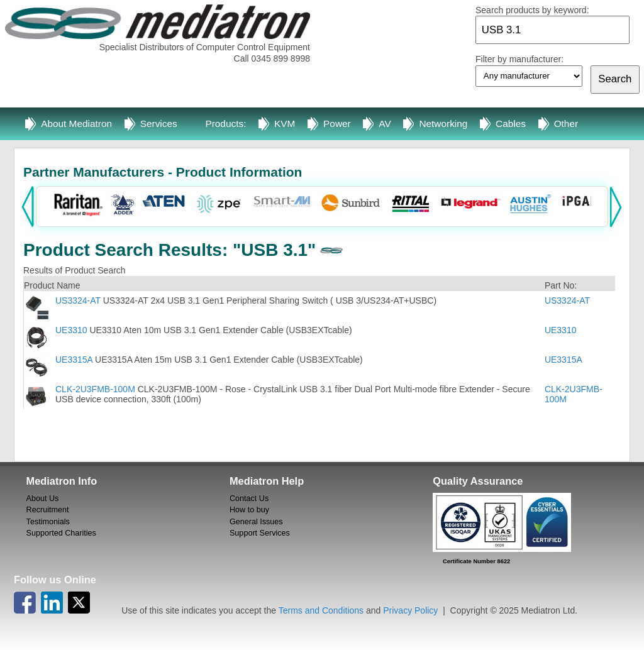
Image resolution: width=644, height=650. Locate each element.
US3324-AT (78, 300)
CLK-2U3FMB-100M (95, 389)
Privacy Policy (410, 610)
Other (566, 124)
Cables (511, 124)
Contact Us (249, 499)
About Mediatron (76, 124)
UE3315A (74, 360)
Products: (225, 124)
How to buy (249, 510)
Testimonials (48, 522)
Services (159, 124)
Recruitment (48, 510)
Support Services (260, 533)
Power (337, 124)
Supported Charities (61, 533)
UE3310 (71, 330)
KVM (285, 124)
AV (385, 124)
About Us (43, 499)
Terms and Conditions (321, 610)
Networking (443, 124)
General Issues (256, 522)
